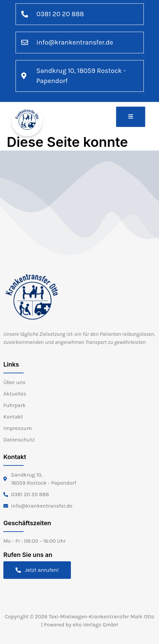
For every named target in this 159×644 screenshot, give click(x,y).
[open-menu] (131, 117)
